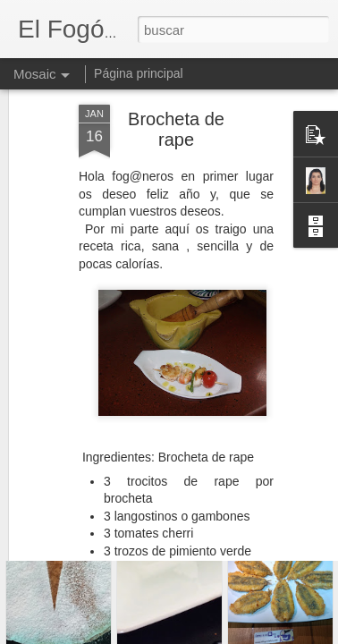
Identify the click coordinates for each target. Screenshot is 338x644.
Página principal (139, 73)
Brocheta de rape (176, 94)
